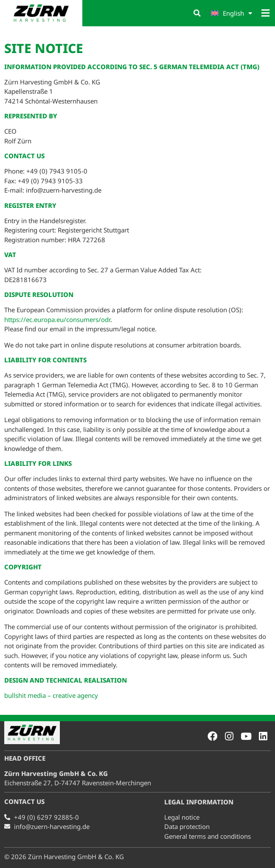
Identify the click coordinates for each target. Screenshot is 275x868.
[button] (197, 13)
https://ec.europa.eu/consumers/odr (57, 319)
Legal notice (182, 817)
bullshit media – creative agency (51, 695)
